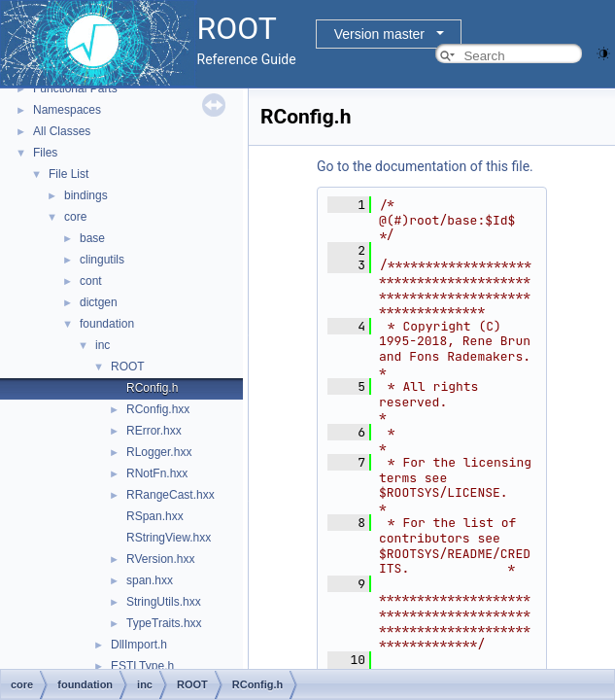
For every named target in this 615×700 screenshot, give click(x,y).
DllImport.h (139, 645)
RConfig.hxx (158, 409)
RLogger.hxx (159, 452)
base (92, 238)
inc (102, 345)
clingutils (102, 260)
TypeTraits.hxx (164, 623)
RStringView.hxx (169, 538)
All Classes (62, 131)
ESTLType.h (142, 666)
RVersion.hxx (160, 559)
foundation (107, 324)
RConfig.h (152, 388)
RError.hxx (154, 431)
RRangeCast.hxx (171, 495)
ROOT (128, 367)
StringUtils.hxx (164, 602)
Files (45, 153)
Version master (379, 34)
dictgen (99, 302)
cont (91, 281)
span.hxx (150, 580)
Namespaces (67, 110)
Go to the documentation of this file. (425, 166)
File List (68, 174)
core (75, 217)
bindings (86, 195)
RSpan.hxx (155, 516)
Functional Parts (75, 88)
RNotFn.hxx (157, 473)
